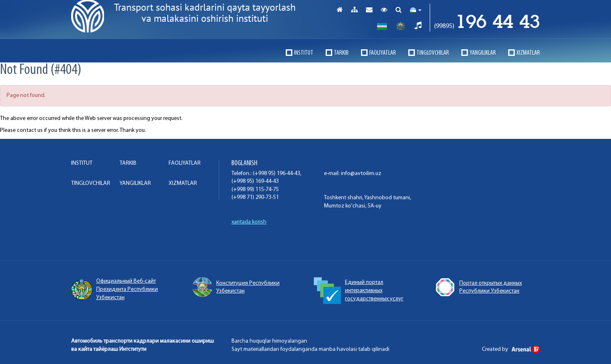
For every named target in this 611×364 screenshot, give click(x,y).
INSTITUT (304, 53)
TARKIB (341, 53)
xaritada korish (249, 222)
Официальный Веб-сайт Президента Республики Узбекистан (115, 289)
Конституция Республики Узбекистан (236, 287)
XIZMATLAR (528, 53)
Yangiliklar (483, 53)
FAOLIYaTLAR (383, 53)
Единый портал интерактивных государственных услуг (359, 291)
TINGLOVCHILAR (433, 53)
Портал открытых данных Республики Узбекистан (478, 287)
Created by (511, 349)
